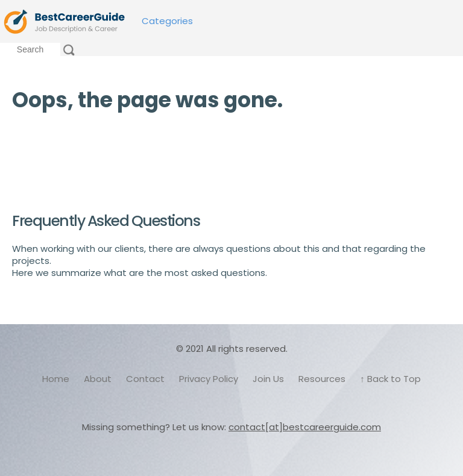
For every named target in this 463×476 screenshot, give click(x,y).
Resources (322, 379)
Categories (167, 21)
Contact (145, 379)
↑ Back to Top (390, 379)
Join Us (268, 379)
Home (56, 379)
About (98, 379)
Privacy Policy (209, 379)
